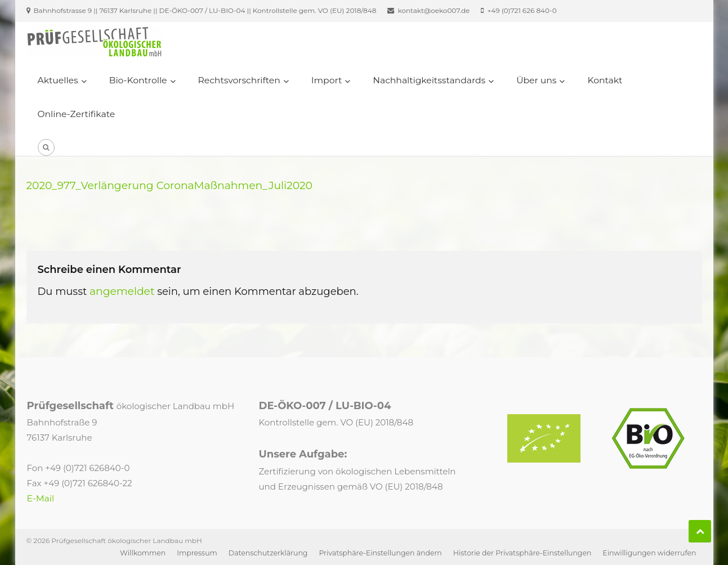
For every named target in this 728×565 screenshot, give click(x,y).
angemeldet (122, 291)
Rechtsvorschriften (239, 80)
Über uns (536, 80)
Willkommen (143, 553)
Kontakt (605, 80)
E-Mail (41, 498)
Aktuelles (58, 80)
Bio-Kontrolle (138, 80)
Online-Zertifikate (77, 114)
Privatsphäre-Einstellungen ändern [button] (380, 553)
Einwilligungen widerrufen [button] (649, 553)
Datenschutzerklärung (268, 553)
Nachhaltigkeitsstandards (429, 80)
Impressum (197, 553)
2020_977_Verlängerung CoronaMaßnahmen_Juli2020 (170, 185)
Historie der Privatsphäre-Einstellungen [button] (522, 553)
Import (327, 80)
